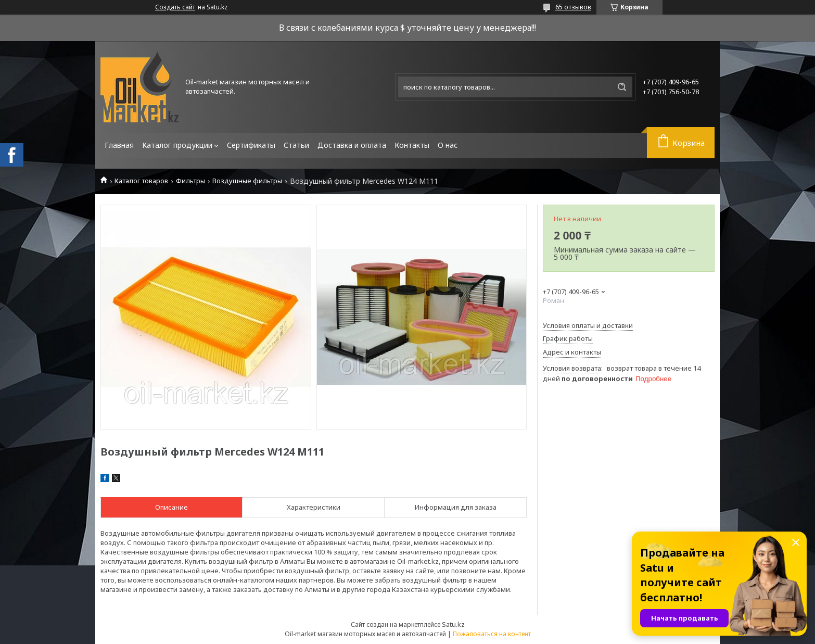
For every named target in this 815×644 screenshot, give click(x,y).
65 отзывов (573, 7)
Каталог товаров (141, 181)
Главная (119, 145)
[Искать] (622, 87)
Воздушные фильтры (247, 181)
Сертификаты (251, 145)
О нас (448, 145)
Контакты (412, 145)
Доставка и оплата (352, 145)
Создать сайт (175, 7)
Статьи (296, 145)
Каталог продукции (177, 145)
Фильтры (190, 181)
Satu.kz (453, 624)
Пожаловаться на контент (492, 634)
